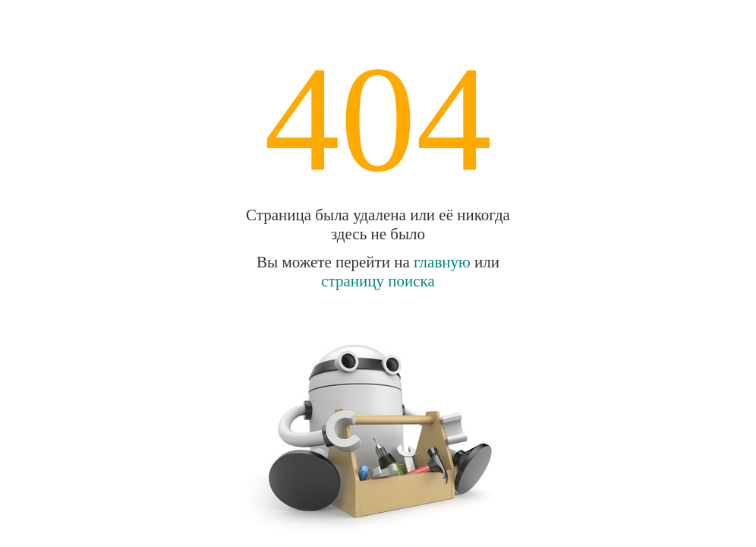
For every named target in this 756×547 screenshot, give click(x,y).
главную (442, 262)
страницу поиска (378, 281)
